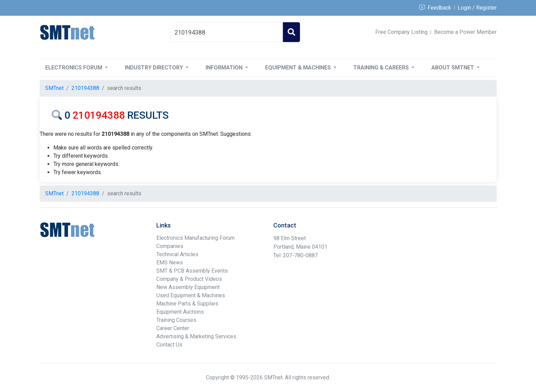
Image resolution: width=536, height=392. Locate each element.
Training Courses (176, 320)
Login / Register (477, 8)
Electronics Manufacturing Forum (195, 238)
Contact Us (169, 345)
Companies (170, 246)
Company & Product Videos (189, 279)
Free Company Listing (401, 32)
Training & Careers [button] (382, 68)
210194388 (85, 88)
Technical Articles (177, 254)
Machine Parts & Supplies (187, 304)
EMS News (170, 263)
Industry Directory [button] (155, 68)
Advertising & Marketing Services (196, 336)
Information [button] (225, 68)
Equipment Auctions (180, 312)
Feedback (435, 8)
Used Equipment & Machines (191, 295)
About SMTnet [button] (453, 68)
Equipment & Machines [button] (299, 68)
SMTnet (54, 88)
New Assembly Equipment (188, 287)
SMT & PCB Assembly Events (192, 271)
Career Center (173, 328)
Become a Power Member (465, 32)
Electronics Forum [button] (74, 68)
